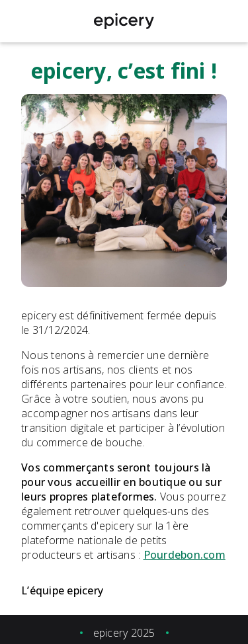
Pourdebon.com (185, 555)
